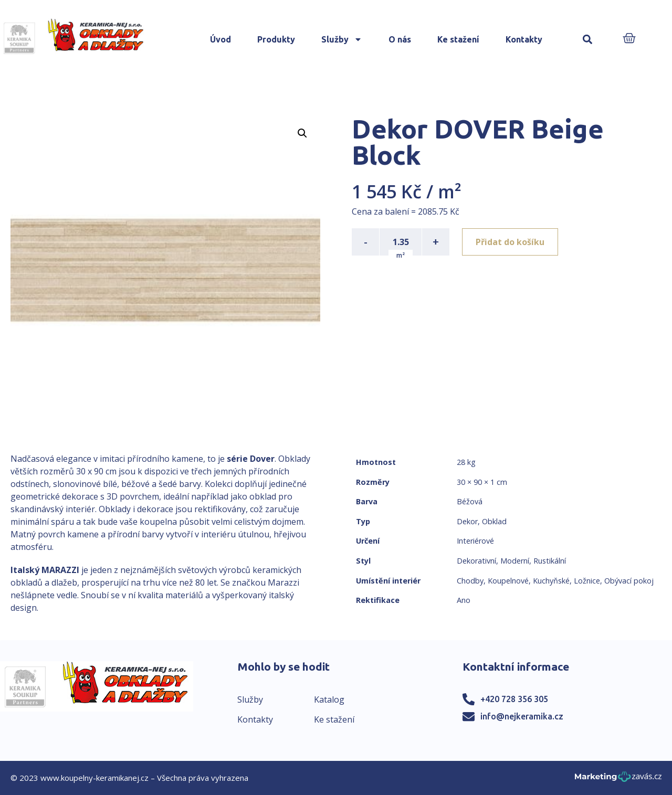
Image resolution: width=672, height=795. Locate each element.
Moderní (515, 561)
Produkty (276, 39)
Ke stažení (458, 39)
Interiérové (475, 541)
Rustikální (550, 561)
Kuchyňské (551, 581)
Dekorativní (476, 561)
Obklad (494, 521)
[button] (588, 40)
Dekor (467, 521)
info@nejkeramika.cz (522, 716)
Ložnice (587, 581)
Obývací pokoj (629, 581)
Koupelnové (508, 581)
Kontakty (524, 39)
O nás (400, 39)
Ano (464, 600)
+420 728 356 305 (514, 699)
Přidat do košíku (510, 242)
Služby (342, 39)
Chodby (470, 581)
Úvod (220, 39)
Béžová (470, 501)
